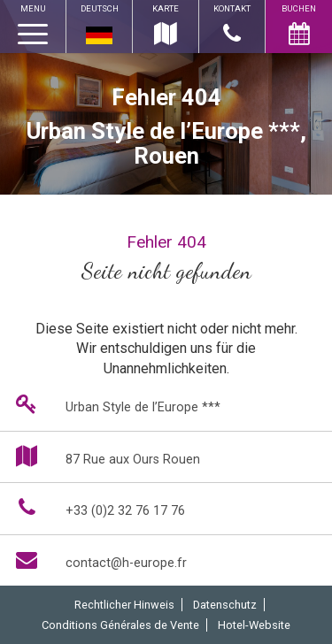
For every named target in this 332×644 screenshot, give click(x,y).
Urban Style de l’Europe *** (115, 404)
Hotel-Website (254, 625)
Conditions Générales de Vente (120, 625)
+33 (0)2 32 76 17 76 (97, 507)
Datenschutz (225, 605)
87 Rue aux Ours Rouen (104, 456)
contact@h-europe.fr (98, 560)
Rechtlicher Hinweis (124, 605)
